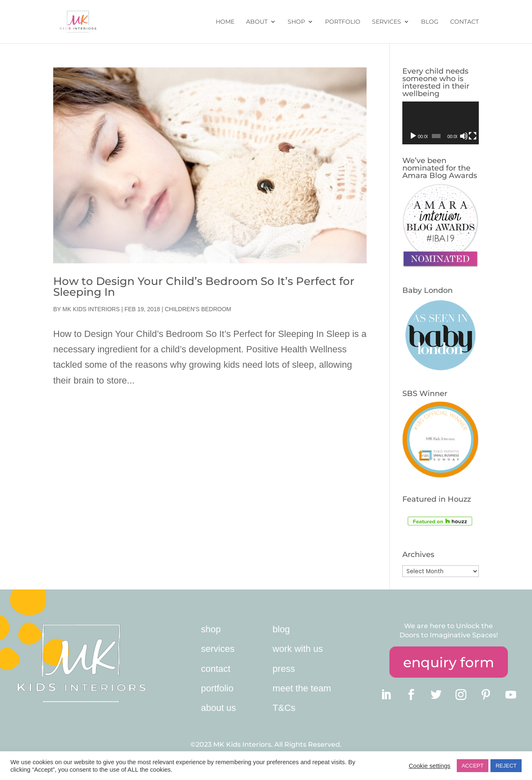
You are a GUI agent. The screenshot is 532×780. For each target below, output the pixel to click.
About (257, 22)
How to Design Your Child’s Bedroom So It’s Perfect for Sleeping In (204, 287)
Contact (464, 22)
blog (281, 629)
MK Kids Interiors (91, 309)
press (284, 669)
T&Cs (284, 708)
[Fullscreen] (473, 136)
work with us (298, 649)
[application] (441, 123)
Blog (430, 22)
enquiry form (449, 662)
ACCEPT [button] (473, 766)
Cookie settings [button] (429, 766)
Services (387, 22)
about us (218, 708)
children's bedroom (198, 309)
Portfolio (343, 22)
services (218, 649)
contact (216, 669)
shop (211, 629)
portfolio (217, 688)
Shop (296, 22)
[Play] (413, 136)
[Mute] (464, 136)
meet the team (302, 688)
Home (225, 22)
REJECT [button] (506, 766)
